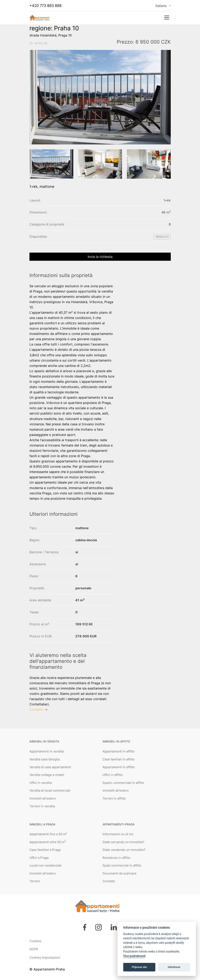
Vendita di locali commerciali (50, 790)
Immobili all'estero (43, 798)
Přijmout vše (139, 967)
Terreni (35, 881)
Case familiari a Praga (45, 850)
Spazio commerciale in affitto (123, 783)
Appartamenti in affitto (119, 751)
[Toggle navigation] (167, 18)
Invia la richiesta (100, 257)
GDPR (34, 949)
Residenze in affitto (116, 858)
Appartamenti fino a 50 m (48, 834)
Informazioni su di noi (118, 834)
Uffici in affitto (113, 775)
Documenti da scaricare (119, 873)
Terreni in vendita (42, 806)
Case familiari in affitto (119, 759)
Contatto (109, 881)
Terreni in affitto (114, 798)
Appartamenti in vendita (47, 751)
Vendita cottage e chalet (47, 775)
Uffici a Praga (39, 858)
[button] (36, 165)
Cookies (35, 941)
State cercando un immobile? (123, 842)
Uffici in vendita (41, 783)
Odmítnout (174, 967)
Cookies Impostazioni (45, 957)
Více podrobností (134, 956)
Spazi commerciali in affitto (122, 865)
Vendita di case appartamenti (50, 767)
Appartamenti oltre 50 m (48, 842)
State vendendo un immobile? (124, 850)
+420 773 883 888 (45, 6)
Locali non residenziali (45, 865)
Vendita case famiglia (45, 759)
